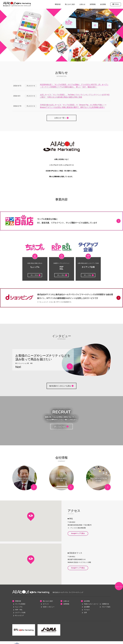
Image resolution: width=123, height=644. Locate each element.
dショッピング (19, 615)
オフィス (46, 604)
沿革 (85, 613)
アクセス (87, 610)
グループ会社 (106, 607)
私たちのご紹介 (70, 4)
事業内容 (58, 4)
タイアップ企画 (20, 613)
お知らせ (82, 4)
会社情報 (103, 4)
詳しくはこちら (61, 427)
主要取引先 (105, 604)
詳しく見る (36, 275)
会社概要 (87, 607)
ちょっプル (19, 607)
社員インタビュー (49, 607)
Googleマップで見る (78, 533)
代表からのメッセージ (91, 604)
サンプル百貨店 (20, 604)
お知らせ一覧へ (60, 118)
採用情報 (93, 4)
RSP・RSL (19, 610)
